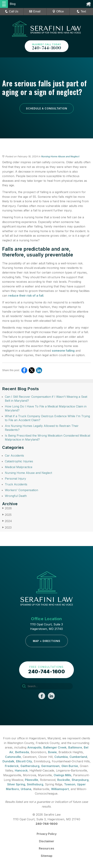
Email (35, 11)
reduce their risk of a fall (26, 296)
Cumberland (78, 757)
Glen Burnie (70, 766)
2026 (7, 508)
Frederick (12, 766)
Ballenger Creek (55, 747)
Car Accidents (14, 456)
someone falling (63, 351)
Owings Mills (62, 775)
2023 (7, 528)
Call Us (12, 11)
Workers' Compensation (21, 490)
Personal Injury (15, 479)
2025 (7, 515)
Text (83, 11)
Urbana (26, 789)
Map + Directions (47, 641)
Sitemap (47, 856)
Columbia (61, 757)
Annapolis (34, 747)
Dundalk (8, 761)
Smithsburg (35, 784)
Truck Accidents (16, 484)
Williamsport (60, 789)
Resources (46, 848)
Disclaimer (47, 841)
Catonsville (13, 757)
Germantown (50, 766)
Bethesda (22, 752)
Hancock (21, 770)
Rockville (64, 780)
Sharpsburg (80, 780)
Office (58, 11)
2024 (7, 521)
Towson (70, 784)
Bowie (52, 752)
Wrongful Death (16, 496)
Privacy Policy (47, 834)
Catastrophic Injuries (19, 461)
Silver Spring (16, 784)
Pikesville (32, 780)
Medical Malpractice (19, 467)
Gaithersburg (30, 766)
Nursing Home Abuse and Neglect (60, 156)
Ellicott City (24, 761)
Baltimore (75, 747)
